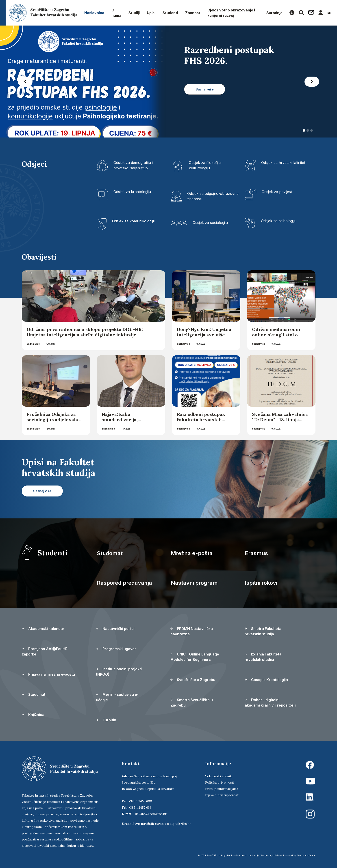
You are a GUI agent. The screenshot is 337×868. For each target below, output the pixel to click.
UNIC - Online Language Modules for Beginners (195, 657)
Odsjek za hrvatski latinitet (283, 163)
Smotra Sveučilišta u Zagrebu (192, 703)
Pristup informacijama (222, 789)
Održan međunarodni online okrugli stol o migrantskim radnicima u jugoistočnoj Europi (281, 337)
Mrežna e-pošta (192, 553)
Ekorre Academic (306, 855)
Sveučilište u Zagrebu (193, 680)
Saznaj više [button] (205, 89)
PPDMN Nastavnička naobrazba (192, 631)
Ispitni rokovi (261, 583)
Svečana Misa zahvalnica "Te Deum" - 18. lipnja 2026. (280, 420)
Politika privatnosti (220, 782)
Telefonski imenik (218, 776)
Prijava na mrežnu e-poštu (48, 674)
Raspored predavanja (124, 583)
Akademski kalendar (43, 629)
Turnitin (106, 720)
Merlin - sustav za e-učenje (117, 697)
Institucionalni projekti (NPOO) (119, 672)
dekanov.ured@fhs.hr (151, 814)
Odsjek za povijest (277, 192)
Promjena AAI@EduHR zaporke (45, 651)
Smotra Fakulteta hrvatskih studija (263, 631)
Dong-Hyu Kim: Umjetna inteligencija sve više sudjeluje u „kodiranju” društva (204, 337)
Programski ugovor (116, 649)
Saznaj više (33, 344)
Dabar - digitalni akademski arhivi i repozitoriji (270, 703)
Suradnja (274, 13)
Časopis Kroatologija (266, 680)
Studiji (134, 13)
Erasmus (256, 553)
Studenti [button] (170, 13)
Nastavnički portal (115, 629)
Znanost (193, 13)
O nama (116, 13)
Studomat (110, 553)
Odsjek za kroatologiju (132, 192)
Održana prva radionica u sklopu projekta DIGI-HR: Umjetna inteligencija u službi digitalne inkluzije (85, 332)
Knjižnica (33, 715)
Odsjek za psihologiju (279, 221)
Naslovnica (94, 13)
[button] (25, 82)
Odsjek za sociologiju (210, 223)
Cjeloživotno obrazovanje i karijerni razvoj (231, 13)
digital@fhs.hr (180, 824)
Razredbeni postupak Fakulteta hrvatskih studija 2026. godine (201, 420)
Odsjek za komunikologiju (134, 221)
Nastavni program (194, 583)
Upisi (151, 13)
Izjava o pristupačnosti (222, 795)
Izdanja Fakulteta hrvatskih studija (263, 657)
